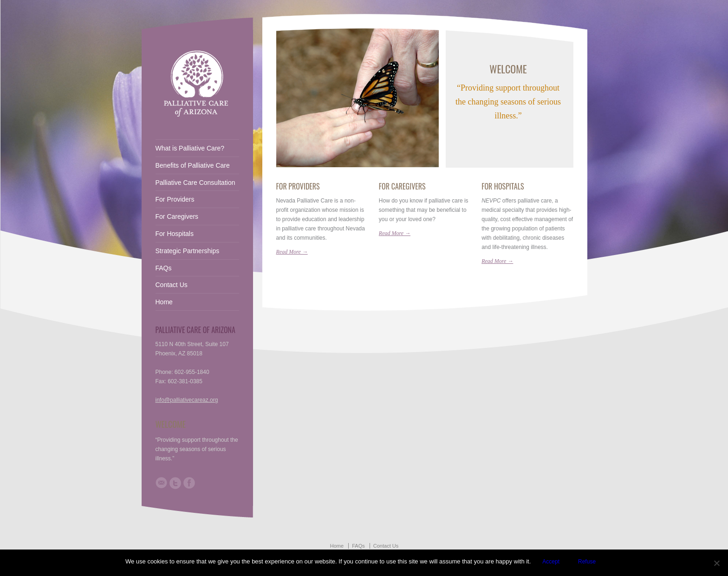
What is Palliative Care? (190, 148)
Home (164, 302)
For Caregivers (402, 186)
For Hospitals (503, 186)
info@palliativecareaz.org (187, 400)
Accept (551, 562)
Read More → (292, 252)
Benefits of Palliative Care (193, 165)
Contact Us (172, 285)
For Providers (298, 186)
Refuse (587, 562)
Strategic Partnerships (188, 251)
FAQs (164, 268)
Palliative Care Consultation (195, 183)
